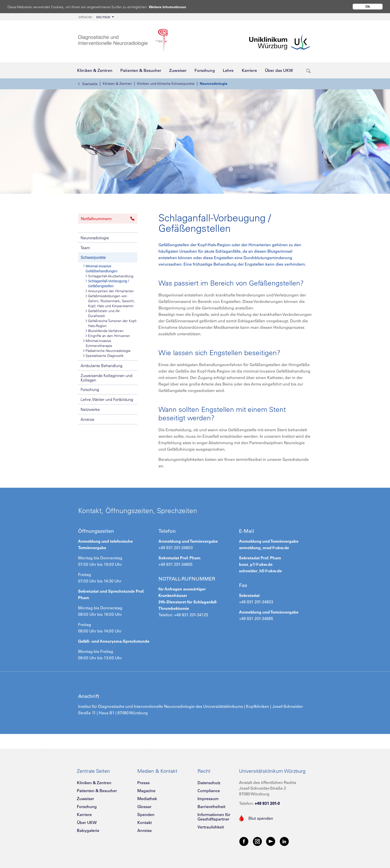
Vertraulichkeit (211, 827)
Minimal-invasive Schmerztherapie (98, 343)
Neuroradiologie (214, 84)
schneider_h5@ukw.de (260, 571)
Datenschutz (209, 783)
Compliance (209, 791)
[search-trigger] (309, 70)
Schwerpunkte (93, 258)
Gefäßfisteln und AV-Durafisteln (103, 313)
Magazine (146, 791)
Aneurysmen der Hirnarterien (110, 291)
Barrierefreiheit (211, 807)
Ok (368, 6)
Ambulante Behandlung (101, 366)
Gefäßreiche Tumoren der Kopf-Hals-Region (111, 323)
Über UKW (87, 822)
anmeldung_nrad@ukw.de (264, 548)
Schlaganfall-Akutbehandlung (109, 276)
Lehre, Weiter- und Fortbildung (107, 399)
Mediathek (147, 799)
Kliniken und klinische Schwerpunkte (166, 84)
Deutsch (95, 17)
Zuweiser (85, 799)
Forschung (90, 389)
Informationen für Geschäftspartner (214, 817)
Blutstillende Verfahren (105, 331)
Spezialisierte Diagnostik (103, 356)
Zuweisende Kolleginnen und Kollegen (106, 378)
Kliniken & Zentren (117, 84)
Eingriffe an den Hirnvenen (108, 336)
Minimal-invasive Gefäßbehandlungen (100, 268)
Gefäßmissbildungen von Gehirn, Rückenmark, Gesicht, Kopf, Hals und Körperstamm (110, 301)
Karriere (84, 815)
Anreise (87, 419)
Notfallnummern (108, 219)
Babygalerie (88, 830)
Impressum (208, 799)
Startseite (88, 84)
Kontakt (145, 822)
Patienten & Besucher (97, 791)
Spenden (146, 815)
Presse (144, 783)
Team (85, 248)
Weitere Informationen (172, 7)
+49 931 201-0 (267, 803)
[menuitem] (96, 17)
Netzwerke (90, 409)
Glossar (144, 807)
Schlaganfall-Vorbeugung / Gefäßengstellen (107, 283)
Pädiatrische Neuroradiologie (107, 351)
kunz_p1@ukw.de (256, 564)
